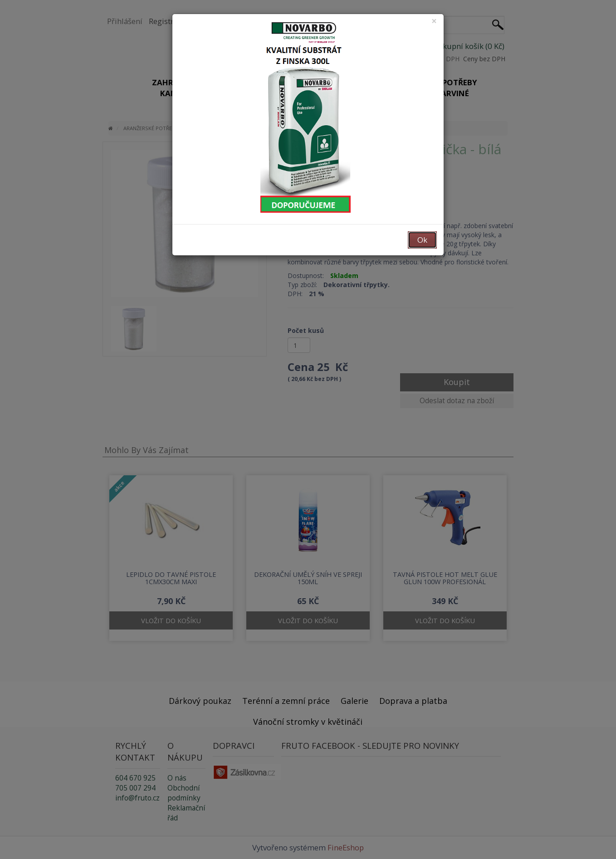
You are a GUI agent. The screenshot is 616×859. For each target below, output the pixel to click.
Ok (422, 240)
